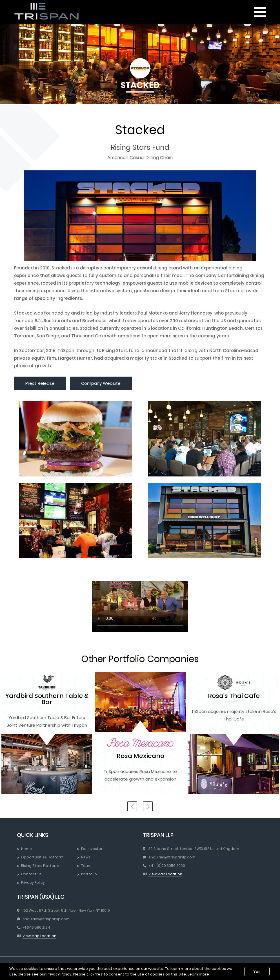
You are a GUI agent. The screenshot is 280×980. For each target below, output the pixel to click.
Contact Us (31, 874)
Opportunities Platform (42, 857)
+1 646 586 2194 (36, 927)
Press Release (40, 383)
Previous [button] (132, 806)
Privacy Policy (33, 883)
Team (86, 866)
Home (26, 849)
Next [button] (148, 806)
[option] (47, 734)
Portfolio (89, 874)
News (86, 857)
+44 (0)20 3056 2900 (167, 866)
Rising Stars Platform (40, 866)
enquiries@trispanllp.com (172, 857)
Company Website (101, 383)
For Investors (93, 849)
